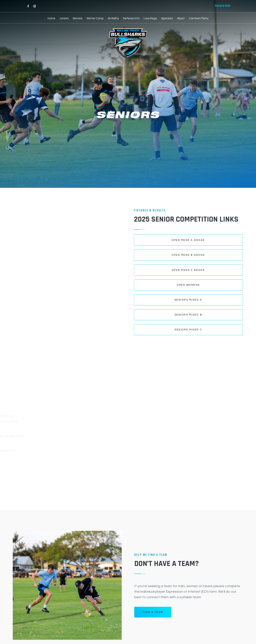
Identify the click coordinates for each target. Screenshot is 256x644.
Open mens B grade (131, 255)
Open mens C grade (131, 270)
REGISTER (223, 6)
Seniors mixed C (131, 330)
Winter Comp (95, 19)
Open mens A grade (131, 240)
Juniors (64, 19)
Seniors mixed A (131, 300)
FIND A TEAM (153, 612)
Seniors (78, 19)
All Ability (113, 19)
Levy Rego (150, 19)
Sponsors (167, 19)
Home (51, 19)
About (181, 19)
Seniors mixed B (131, 315)
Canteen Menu (199, 19)
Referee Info (131, 19)
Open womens (131, 285)
